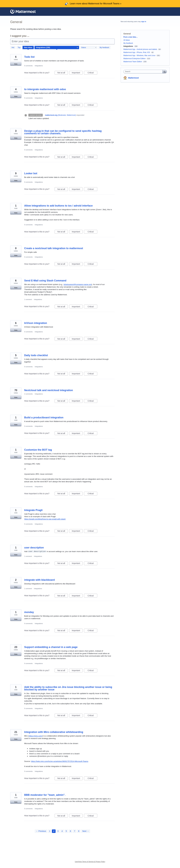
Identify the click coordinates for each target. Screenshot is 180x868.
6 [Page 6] (70, 831)
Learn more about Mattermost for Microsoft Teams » (96, 4)
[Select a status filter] (89, 48)
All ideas (127, 40)
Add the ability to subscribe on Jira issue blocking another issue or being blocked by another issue (68, 688)
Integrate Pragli (33, 510)
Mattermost (133, 78)
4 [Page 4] (62, 831)
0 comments (28, 66)
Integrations (39, 66)
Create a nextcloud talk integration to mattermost (54, 248)
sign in (144, 22)
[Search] (165, 71)
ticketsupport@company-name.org (78, 284)
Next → (86, 831)
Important (77, 73)
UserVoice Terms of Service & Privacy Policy (90, 862)
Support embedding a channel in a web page (51, 647)
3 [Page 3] (58, 831)
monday (29, 612)
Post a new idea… (131, 37)
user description (34, 548)
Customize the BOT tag (38, 450)
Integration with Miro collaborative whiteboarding (54, 732)
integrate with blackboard (39, 580)
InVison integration (36, 323)
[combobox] (144, 72)
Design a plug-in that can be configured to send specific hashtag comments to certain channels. (63, 132)
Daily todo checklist (36, 355)
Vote (16, 64)
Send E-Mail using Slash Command (45, 281)
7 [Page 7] (75, 831)
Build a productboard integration (44, 418)
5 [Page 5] (66, 831)
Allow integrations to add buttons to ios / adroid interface (58, 206)
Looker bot (31, 173)
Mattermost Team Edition (133, 62)
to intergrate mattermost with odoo (45, 89)
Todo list (29, 57)
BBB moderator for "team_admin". (45, 795)
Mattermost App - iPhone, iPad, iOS (137, 52)
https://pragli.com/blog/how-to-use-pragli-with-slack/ (45, 519)
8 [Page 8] (79, 831)
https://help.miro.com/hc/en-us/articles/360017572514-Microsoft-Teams (60, 761)
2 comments (28, 394)
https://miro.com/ (36, 736)
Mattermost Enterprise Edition (135, 59)
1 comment (28, 299)
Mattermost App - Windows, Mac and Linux (139, 55)
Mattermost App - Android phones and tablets (140, 49)
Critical (92, 73)
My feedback (104, 48)
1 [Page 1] (50, 831)
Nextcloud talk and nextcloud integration (49, 390)
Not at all (63, 73)
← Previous (41, 831)
